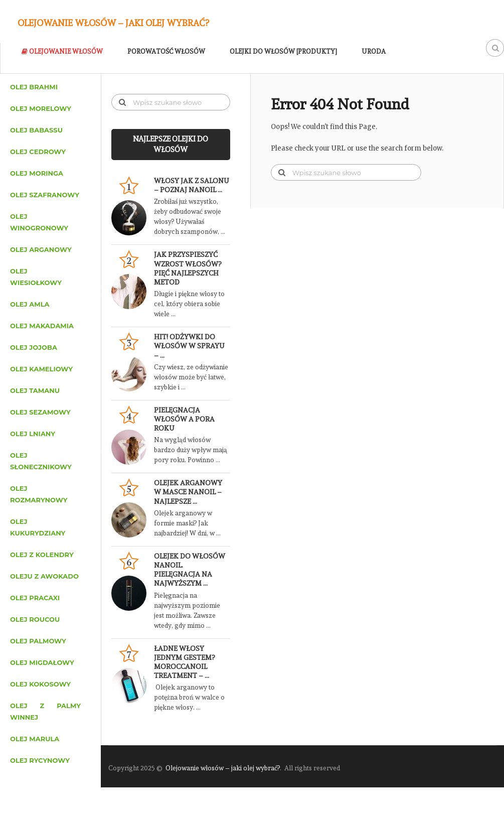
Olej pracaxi (35, 598)
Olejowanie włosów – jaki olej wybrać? (113, 23)
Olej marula (35, 739)
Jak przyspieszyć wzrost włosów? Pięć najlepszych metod (188, 268)
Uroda (374, 51)
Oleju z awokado (44, 576)
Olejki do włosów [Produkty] (283, 51)
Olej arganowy (41, 249)
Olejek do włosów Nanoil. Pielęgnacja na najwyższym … (190, 570)
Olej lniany (33, 434)
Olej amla (30, 304)
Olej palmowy (38, 641)
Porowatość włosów (166, 51)
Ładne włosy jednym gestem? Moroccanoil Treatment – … (184, 662)
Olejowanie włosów (62, 51)
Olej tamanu (35, 390)
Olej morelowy (41, 108)
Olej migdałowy (42, 662)
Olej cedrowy (38, 152)
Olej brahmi (34, 87)
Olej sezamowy (40, 412)
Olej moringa (37, 173)
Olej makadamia (42, 326)
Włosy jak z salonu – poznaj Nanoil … (192, 185)
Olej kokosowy (40, 684)
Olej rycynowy (40, 760)
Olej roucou (35, 619)
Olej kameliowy (41, 369)
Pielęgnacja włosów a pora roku (184, 419)
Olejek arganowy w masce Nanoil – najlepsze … (188, 492)
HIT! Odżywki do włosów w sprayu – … (189, 346)
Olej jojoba (34, 347)
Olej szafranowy (45, 195)
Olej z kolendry (42, 555)
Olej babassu (36, 130)
